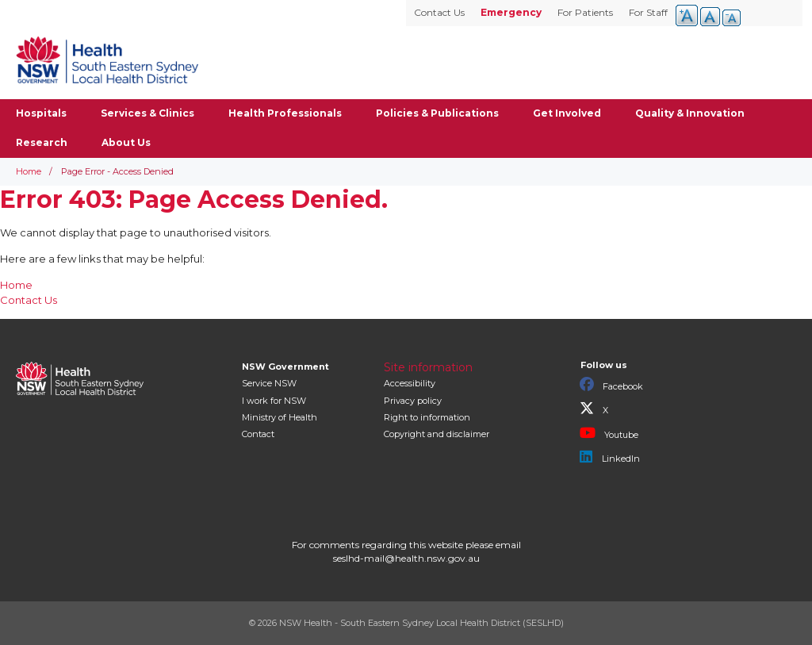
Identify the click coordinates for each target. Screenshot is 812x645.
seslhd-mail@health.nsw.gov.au (406, 558)
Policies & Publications (437, 113)
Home (29, 171)
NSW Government (285, 367)
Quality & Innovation (690, 113)
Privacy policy (413, 401)
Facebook (611, 385)
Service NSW (269, 383)
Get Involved (567, 113)
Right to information (427, 417)
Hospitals (41, 113)
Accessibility (410, 383)
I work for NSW (274, 401)
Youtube (609, 433)
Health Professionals (285, 113)
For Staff (648, 12)
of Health (280, 417)
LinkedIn (610, 457)
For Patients (585, 12)
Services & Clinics (147, 113)
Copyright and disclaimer (437, 434)
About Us (126, 142)
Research (42, 142)
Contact (258, 434)
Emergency (511, 12)
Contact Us (439, 12)
